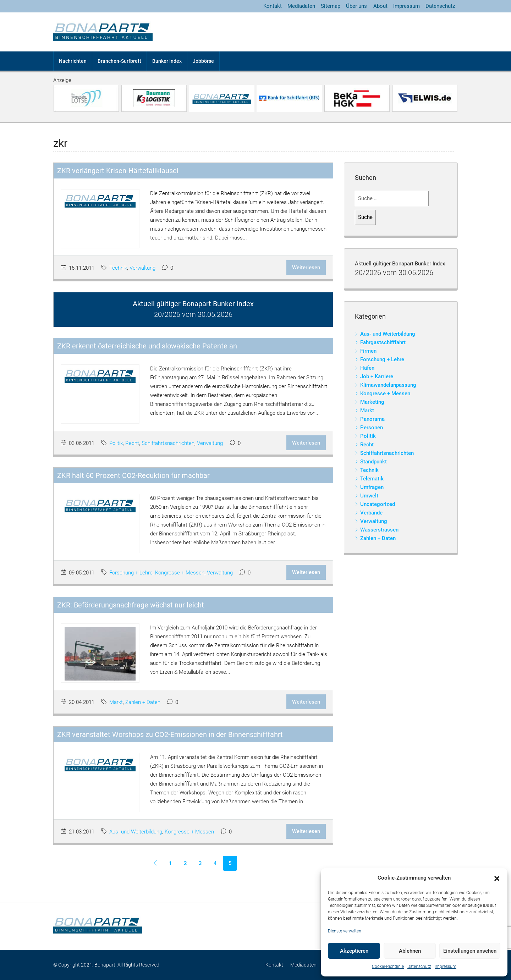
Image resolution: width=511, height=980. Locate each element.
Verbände (371, 513)
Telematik (372, 479)
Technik (118, 268)
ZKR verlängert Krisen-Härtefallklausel (118, 171)
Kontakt (273, 6)
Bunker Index (167, 61)
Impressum (446, 967)
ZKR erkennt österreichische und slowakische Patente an (147, 346)
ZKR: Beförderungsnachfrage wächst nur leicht (131, 605)
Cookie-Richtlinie (388, 967)
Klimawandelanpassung (388, 385)
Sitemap (331, 6)
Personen (372, 428)
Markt (116, 702)
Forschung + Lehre (131, 573)
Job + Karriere (377, 376)
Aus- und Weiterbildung (136, 832)
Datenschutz (419, 967)
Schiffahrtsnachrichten (168, 443)
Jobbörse (203, 61)
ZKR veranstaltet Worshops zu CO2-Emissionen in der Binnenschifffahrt (170, 734)
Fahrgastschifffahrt (383, 342)
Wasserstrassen (379, 530)
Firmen (368, 351)
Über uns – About (367, 6)
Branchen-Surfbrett (119, 61)
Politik (116, 443)
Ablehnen (410, 951)
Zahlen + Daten (143, 702)
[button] (497, 878)
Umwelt (369, 496)
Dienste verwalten (345, 931)
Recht (132, 443)
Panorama (372, 419)
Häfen (367, 368)
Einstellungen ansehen (470, 951)
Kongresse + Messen (180, 573)
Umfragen (372, 487)
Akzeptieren (354, 951)
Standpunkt (373, 462)
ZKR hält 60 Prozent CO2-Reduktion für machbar (133, 475)
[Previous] (155, 863)
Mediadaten (301, 6)
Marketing (372, 402)
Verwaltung (142, 268)
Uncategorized (378, 504)
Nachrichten (73, 61)
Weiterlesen (306, 268)
